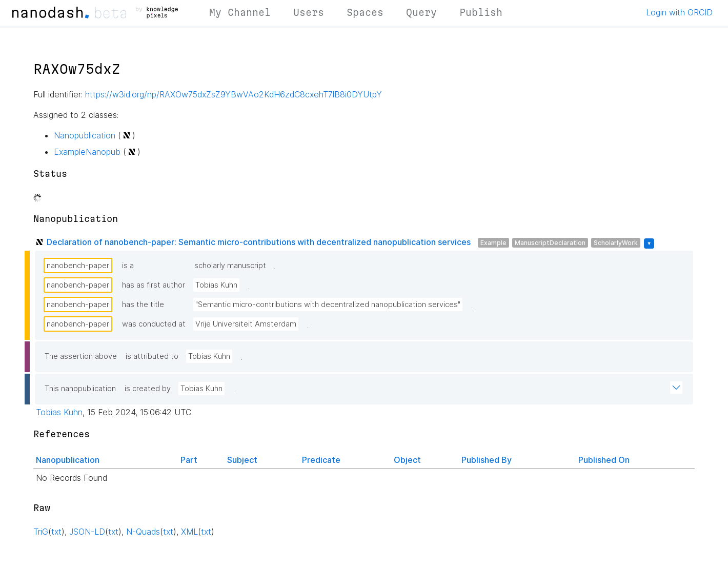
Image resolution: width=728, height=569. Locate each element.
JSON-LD (87, 532)
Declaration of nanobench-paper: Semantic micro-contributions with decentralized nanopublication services (259, 242)
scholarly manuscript (230, 266)
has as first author (154, 285)
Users (309, 12)
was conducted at (154, 324)
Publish (481, 12)
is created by (148, 389)
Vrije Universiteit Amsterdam (246, 324)
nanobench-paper (78, 266)
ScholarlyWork (616, 243)
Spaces (365, 12)
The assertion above (81, 356)
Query (421, 12)
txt (56, 532)
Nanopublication (85, 135)
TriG (41, 532)
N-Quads (143, 532)
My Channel (240, 12)
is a (128, 266)
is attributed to (152, 356)
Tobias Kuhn (216, 285)
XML (189, 532)
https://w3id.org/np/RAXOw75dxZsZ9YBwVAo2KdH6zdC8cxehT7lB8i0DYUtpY (234, 94)
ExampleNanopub (87, 152)
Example (493, 243)
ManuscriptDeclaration (550, 243)
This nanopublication (80, 389)
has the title (143, 304)
